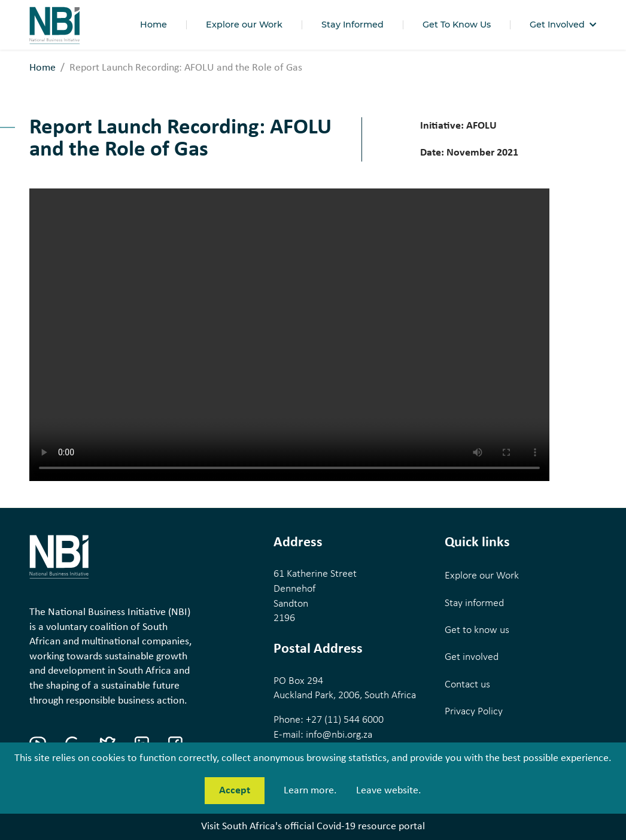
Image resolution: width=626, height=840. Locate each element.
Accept (235, 791)
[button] (563, 25)
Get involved (472, 657)
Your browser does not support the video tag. (289, 335)
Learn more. (310, 791)
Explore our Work (482, 576)
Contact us (467, 685)
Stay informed (474, 603)
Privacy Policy (474, 712)
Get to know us (477, 630)
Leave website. (389, 791)
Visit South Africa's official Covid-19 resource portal (313, 827)
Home (42, 68)
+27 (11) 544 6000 (345, 720)
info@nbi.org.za (339, 735)
